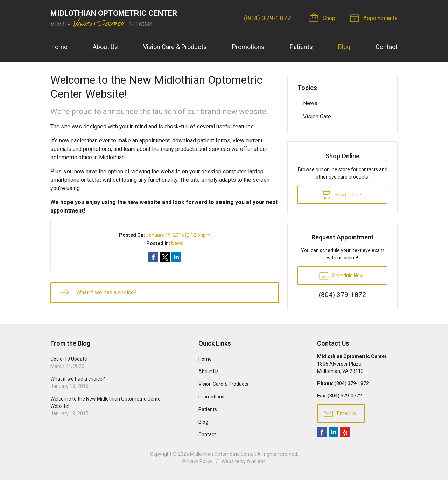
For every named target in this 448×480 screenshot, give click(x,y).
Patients (301, 47)
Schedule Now (341, 275)
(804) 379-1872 (268, 18)
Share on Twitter (165, 257)
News (177, 243)
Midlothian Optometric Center (223, 454)
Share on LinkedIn (176, 257)
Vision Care (317, 116)
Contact (387, 47)
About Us (105, 47)
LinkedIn (334, 432)
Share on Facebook (153, 257)
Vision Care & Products (175, 47)
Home (59, 47)
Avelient (256, 461)
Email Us (340, 413)
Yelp (345, 432)
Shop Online (341, 194)
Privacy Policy (197, 461)
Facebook (322, 432)
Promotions (248, 47)
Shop (323, 18)
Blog (344, 47)
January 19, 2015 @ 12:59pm (178, 235)
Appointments (375, 18)
